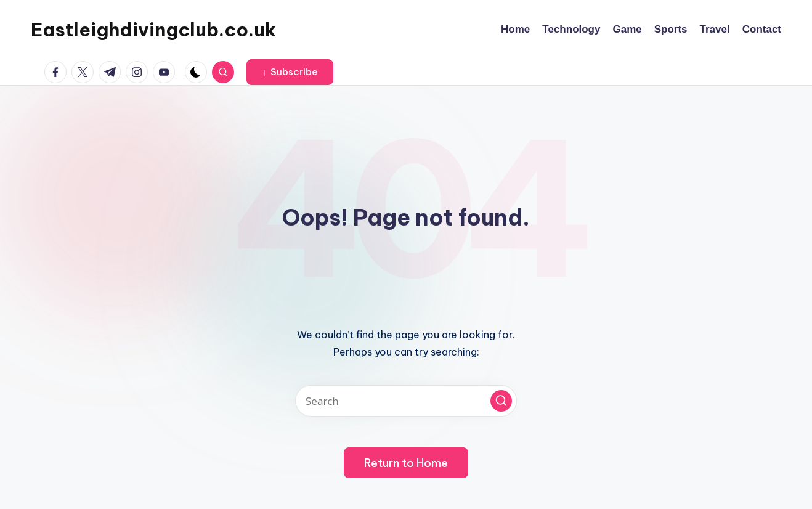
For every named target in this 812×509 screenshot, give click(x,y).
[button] (290, 72)
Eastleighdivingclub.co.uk (153, 30)
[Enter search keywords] (406, 401)
